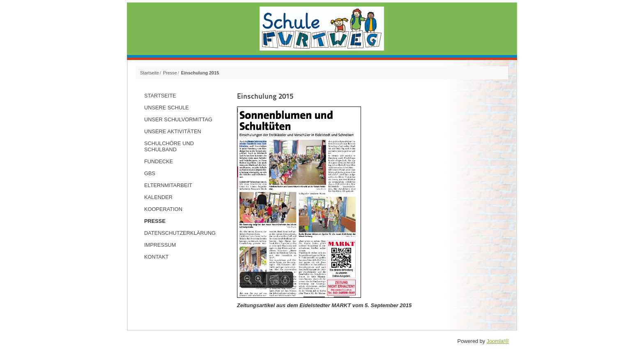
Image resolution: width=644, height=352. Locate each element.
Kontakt (156, 257)
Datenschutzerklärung (180, 233)
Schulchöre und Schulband (169, 146)
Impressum (160, 245)
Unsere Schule (167, 108)
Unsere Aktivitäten (173, 131)
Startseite (160, 96)
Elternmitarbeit (168, 185)
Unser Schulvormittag (178, 119)
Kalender (158, 197)
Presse (155, 221)
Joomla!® (498, 341)
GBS (150, 173)
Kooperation (163, 209)
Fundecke (159, 161)
